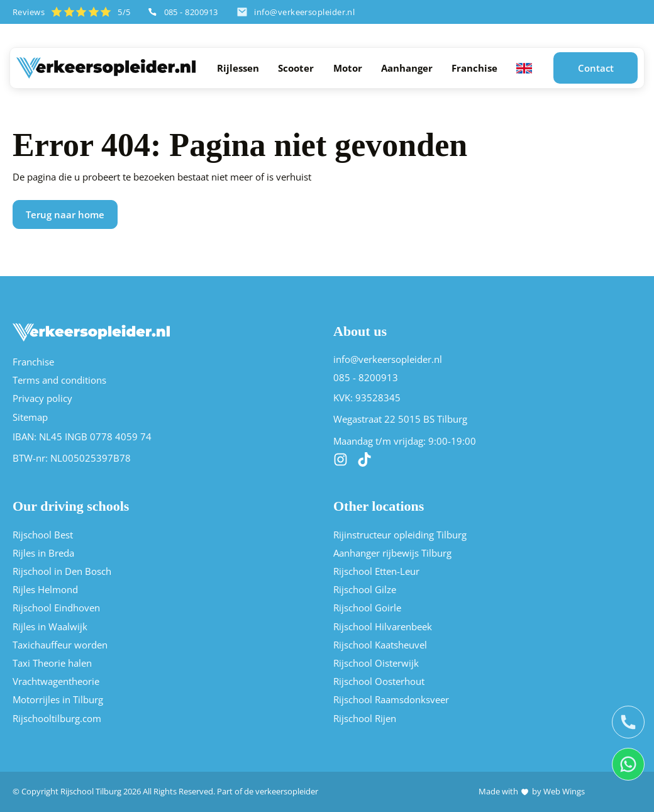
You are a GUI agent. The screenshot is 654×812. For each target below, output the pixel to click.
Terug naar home (65, 214)
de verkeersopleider (281, 792)
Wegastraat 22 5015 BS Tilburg (400, 420)
